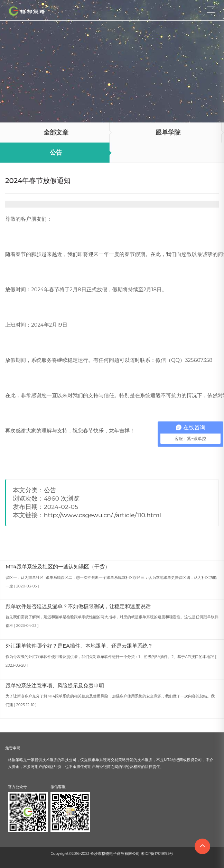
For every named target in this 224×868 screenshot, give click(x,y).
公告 (56, 153)
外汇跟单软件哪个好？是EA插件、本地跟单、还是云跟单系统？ (79, 646)
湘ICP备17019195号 (157, 854)
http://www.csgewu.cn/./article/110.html (102, 515)
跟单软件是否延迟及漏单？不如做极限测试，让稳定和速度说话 (78, 606)
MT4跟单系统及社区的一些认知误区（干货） (58, 567)
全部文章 (56, 133)
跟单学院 (168, 133)
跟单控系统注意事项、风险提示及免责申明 (55, 686)
